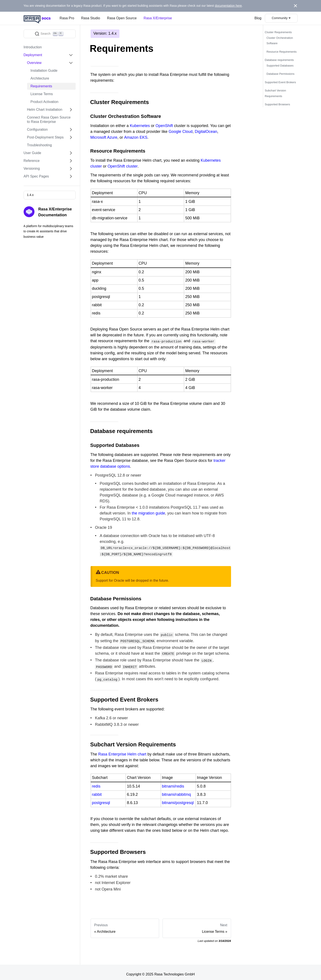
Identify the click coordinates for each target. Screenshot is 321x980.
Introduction (33, 47)
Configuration (37, 129)
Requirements (41, 86)
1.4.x (30, 195)
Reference (32, 161)
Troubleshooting (40, 145)
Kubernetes (140, 126)
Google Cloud (181, 132)
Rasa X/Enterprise (158, 18)
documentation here (228, 6)
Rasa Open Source (122, 18)
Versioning (32, 168)
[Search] (50, 34)
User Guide (32, 153)
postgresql (101, 799)
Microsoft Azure (104, 137)
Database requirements (279, 60)
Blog (258, 18)
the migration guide (148, 513)
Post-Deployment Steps (45, 137)
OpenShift (164, 126)
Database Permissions (281, 74)
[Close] (296, 6)
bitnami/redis (173, 782)
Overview (34, 63)
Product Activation (45, 102)
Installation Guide (44, 71)
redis (96, 782)
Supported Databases (280, 66)
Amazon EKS (136, 137)
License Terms (42, 94)
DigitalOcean (206, 132)
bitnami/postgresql (178, 799)
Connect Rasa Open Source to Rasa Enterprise (49, 120)
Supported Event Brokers (280, 82)
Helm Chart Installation (45, 110)
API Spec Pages (36, 176)
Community (280, 18)
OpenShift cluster (123, 166)
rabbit (97, 791)
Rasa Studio (91, 18)
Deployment (33, 55)
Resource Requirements (282, 52)
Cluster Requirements (278, 32)
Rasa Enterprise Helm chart (122, 750)
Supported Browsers (278, 104)
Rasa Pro (67, 18)
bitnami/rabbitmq (176, 791)
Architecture (40, 78)
